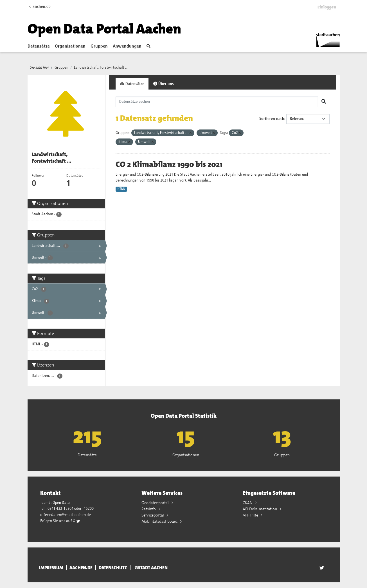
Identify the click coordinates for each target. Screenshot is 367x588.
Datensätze (39, 46)
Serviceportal (153, 515)
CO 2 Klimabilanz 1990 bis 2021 (169, 164)
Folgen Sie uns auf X (60, 521)
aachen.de (81, 568)
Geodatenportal (156, 503)
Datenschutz (113, 568)
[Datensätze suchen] (217, 102)
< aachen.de (40, 7)
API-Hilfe (251, 515)
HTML (121, 189)
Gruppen (99, 46)
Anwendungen (127, 46)
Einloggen (327, 7)
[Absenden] (324, 102)
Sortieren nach (272, 119)
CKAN (248, 503)
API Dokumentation (260, 509)
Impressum (51, 568)
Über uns (164, 84)
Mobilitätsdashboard (160, 521)
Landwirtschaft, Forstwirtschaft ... (101, 68)
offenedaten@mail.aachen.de (66, 515)
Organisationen (70, 46)
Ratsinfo (149, 509)
